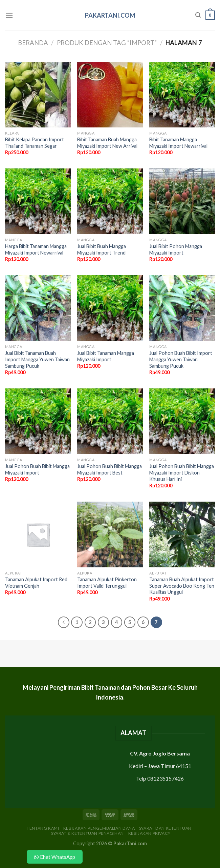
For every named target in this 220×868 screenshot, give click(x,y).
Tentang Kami (43, 828)
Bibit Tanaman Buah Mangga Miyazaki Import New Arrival (107, 143)
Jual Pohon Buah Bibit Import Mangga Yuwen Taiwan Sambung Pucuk (181, 359)
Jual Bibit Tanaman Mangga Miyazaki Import (106, 356)
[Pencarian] (198, 15)
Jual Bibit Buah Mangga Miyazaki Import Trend (102, 249)
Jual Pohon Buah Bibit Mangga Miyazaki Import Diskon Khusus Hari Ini (182, 472)
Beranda (33, 43)
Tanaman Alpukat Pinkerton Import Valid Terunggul (107, 583)
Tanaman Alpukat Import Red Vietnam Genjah (36, 583)
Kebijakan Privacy (149, 833)
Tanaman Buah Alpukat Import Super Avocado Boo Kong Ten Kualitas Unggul (182, 586)
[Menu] (9, 15)
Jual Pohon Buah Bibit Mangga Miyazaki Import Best (109, 469)
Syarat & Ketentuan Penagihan (87, 833)
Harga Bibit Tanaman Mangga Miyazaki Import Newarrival (36, 249)
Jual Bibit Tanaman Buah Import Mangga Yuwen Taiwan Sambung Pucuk (37, 359)
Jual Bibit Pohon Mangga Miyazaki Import (176, 249)
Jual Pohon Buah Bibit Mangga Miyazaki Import (37, 469)
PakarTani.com (110, 15)
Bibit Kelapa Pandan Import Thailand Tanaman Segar (35, 143)
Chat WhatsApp (55, 857)
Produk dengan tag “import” (107, 43)
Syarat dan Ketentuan (165, 828)
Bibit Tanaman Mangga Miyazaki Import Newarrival (178, 143)
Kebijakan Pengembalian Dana (99, 828)
